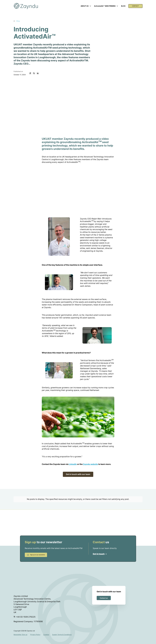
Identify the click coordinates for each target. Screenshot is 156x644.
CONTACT (135, 6)
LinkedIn (73, 464)
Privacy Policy (35, 633)
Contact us (104, 596)
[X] (34, 73)
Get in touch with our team (78, 474)
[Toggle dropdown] (90, 6)
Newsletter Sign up (20, 633)
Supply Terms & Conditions (62, 633)
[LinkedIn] (38, 73)
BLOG (123, 6)
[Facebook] (30, 73)
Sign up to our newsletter (36, 553)
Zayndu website (90, 464)
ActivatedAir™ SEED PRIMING (105, 6)
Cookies (46, 633)
